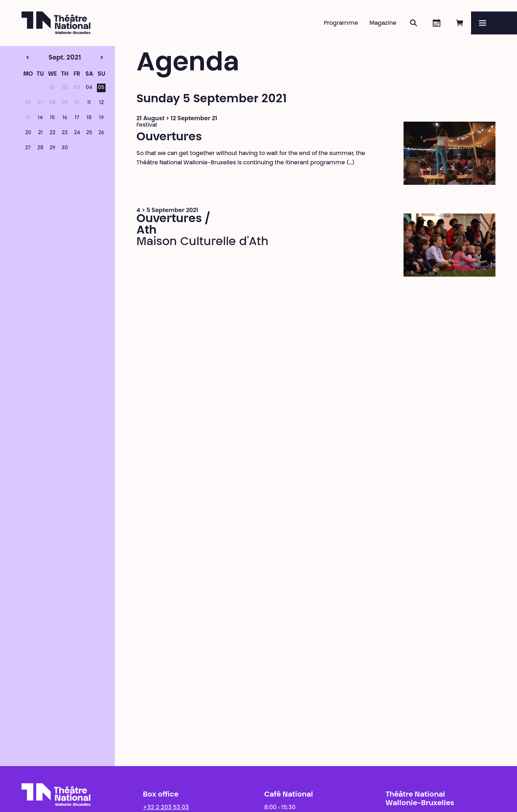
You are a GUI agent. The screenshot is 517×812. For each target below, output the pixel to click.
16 (65, 118)
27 (28, 148)
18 (89, 118)
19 (101, 118)
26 (101, 133)
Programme (341, 23)
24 (77, 133)
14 (40, 118)
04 (89, 88)
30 (65, 148)
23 (65, 133)
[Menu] (494, 23)
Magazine (383, 23)
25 (89, 133)
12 (101, 103)
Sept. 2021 (51, 58)
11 (89, 103)
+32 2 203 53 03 (166, 808)
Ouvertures (169, 137)
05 (101, 88)
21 (40, 133)
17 (77, 118)
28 (40, 148)
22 (52, 133)
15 (52, 118)
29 (52, 148)
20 (28, 133)
